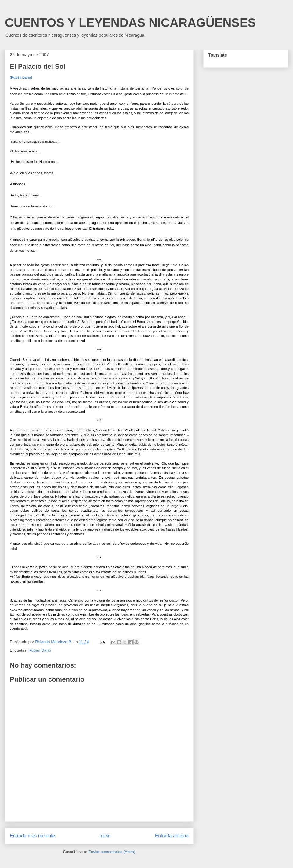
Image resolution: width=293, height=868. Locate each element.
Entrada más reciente (32, 836)
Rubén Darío (40, 650)
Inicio (105, 836)
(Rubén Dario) (21, 77)
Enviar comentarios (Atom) (112, 852)
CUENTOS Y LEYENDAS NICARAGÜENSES (130, 23)
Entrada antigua (172, 836)
